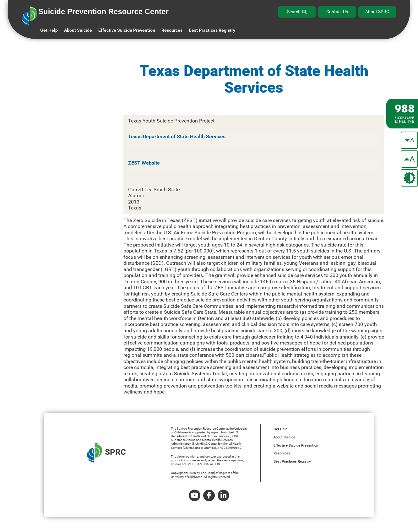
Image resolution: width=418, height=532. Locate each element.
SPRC (106, 453)
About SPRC (377, 12)
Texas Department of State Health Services (177, 136)
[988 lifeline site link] (402, 114)
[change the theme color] (409, 178)
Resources (282, 453)
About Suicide (78, 30)
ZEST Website (144, 163)
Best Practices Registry (212, 30)
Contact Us (337, 12)
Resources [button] (172, 30)
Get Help (49, 30)
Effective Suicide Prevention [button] (127, 30)
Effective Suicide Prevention (296, 445)
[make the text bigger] (409, 159)
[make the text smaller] (409, 140)
